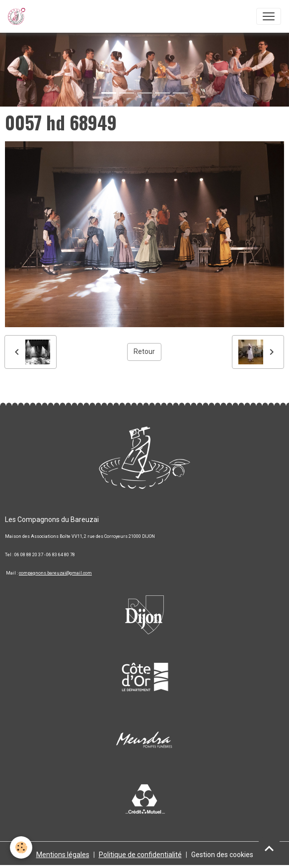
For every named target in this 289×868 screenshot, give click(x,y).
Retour (144, 351)
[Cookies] (21, 847)
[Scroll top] (269, 848)
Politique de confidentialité (140, 855)
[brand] (19, 16)
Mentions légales (63, 855)
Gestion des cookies (222, 855)
